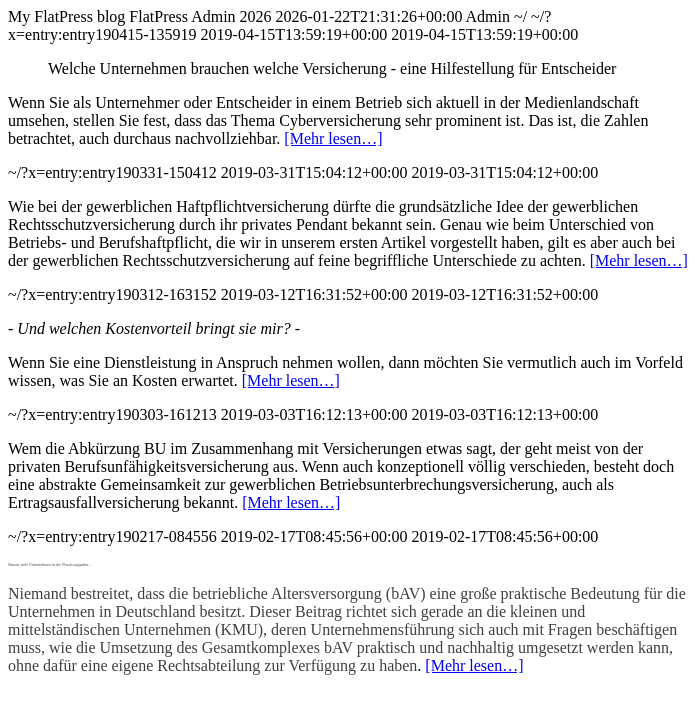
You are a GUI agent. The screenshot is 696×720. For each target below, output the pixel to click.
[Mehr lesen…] (333, 138)
